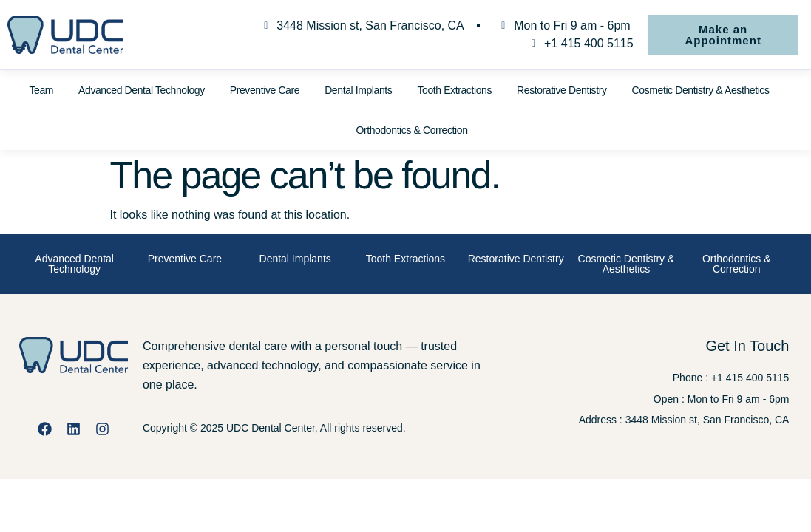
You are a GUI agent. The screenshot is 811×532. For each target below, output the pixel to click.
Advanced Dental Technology (142, 90)
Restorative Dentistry (562, 90)
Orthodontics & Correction (411, 130)
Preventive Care (265, 90)
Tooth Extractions (454, 90)
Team (41, 90)
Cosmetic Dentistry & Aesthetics (701, 90)
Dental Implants (358, 90)
